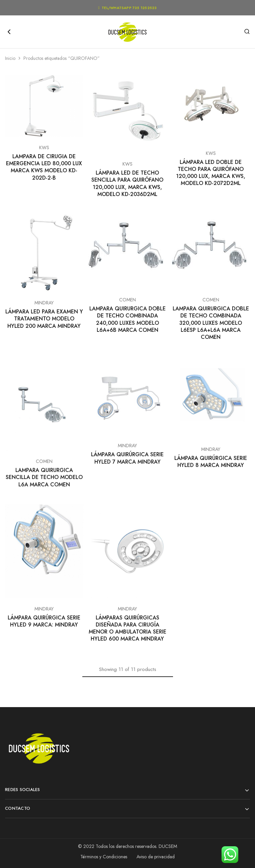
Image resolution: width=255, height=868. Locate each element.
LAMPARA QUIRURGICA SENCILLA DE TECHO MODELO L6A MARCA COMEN (44, 477)
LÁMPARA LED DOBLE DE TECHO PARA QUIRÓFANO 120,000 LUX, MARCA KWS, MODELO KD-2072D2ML (211, 173)
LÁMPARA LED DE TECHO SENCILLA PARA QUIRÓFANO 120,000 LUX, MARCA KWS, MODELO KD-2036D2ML (127, 183)
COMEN (127, 300)
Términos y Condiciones (104, 857)
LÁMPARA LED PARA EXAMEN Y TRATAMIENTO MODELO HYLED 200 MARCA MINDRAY (44, 319)
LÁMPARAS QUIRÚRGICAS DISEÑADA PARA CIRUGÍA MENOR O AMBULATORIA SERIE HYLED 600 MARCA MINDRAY (127, 628)
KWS (44, 148)
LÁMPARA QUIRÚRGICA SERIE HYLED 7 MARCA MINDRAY (127, 458)
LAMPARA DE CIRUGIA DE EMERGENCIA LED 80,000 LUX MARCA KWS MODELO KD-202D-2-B (44, 167)
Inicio (10, 58)
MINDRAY (44, 303)
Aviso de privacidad (156, 857)
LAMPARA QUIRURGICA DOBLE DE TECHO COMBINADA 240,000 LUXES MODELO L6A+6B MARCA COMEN (127, 319)
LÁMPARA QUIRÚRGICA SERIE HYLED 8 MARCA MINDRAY (211, 462)
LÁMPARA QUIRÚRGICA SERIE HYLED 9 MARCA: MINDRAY (44, 621)
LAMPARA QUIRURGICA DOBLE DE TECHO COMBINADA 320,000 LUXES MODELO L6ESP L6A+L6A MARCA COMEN (211, 323)
